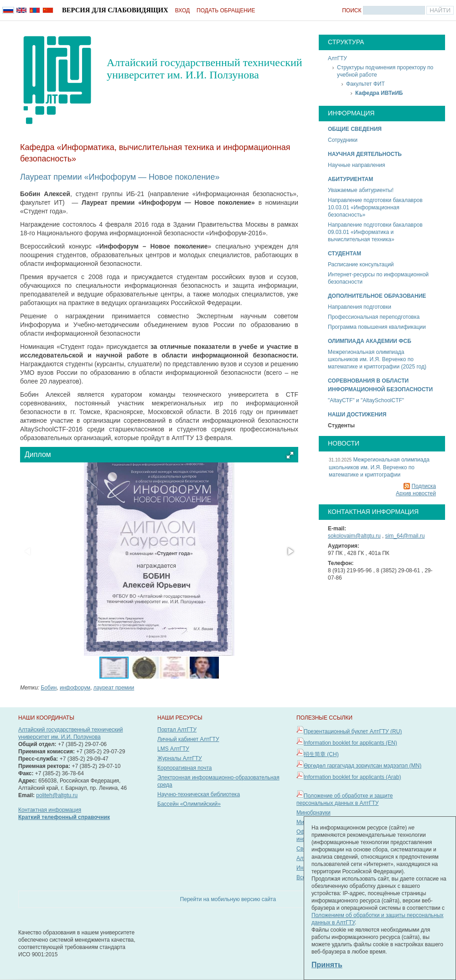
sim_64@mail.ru (405, 536)
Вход (182, 10)
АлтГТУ (337, 58)
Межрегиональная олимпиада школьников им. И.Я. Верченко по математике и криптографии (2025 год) (377, 359)
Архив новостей (416, 493)
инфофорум (75, 688)
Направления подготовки (360, 307)
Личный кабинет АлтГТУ (188, 739)
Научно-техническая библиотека (199, 794)
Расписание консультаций (361, 264)
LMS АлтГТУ (173, 749)
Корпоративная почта (185, 768)
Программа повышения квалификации (377, 327)
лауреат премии (114, 688)
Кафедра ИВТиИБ (379, 93)
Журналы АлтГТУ (180, 758)
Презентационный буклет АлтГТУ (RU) (353, 731)
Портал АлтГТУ (177, 730)
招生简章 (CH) (321, 754)
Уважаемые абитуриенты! (361, 190)
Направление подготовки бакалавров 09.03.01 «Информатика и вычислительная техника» (375, 232)
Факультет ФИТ (365, 84)
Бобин (49, 688)
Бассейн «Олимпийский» (189, 804)
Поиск (352, 10)
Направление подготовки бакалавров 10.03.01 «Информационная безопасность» (375, 207)
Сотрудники (343, 140)
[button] (290, 455)
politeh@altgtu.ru (57, 795)
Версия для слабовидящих (115, 10)
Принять (327, 965)
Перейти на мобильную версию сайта (228, 899)
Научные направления (356, 165)
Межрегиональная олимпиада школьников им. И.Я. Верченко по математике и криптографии (379, 467)
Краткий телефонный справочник (64, 817)
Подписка (424, 486)
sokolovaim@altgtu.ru (354, 536)
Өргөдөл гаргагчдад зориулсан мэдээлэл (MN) (363, 766)
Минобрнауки (313, 813)
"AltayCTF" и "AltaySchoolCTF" (366, 400)
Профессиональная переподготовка (374, 317)
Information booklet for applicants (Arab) (352, 777)
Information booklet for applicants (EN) (350, 743)
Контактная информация (50, 810)
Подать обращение (226, 10)
